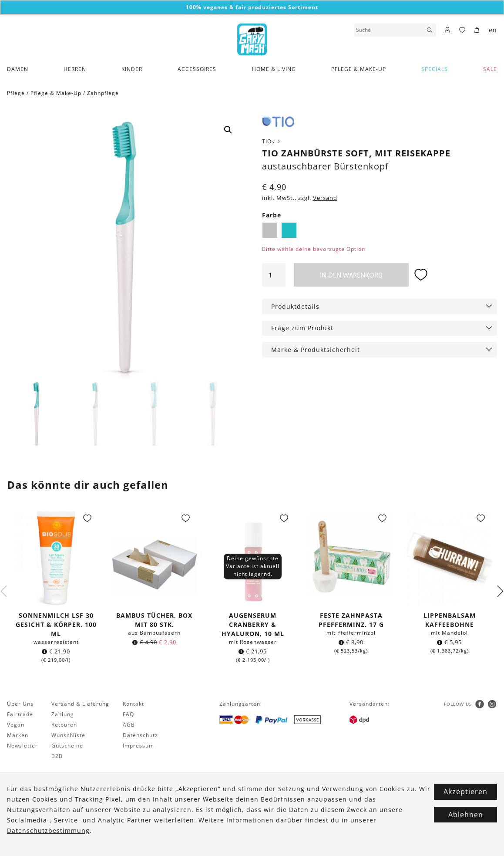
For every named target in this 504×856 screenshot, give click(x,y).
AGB (129, 725)
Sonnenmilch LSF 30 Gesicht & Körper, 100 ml (56, 625)
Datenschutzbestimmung (48, 831)
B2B (57, 756)
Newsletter (22, 746)
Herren (75, 69)
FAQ (128, 715)
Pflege (16, 93)
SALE (490, 69)
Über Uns (20, 704)
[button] (228, 130)
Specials (435, 69)
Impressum (138, 746)
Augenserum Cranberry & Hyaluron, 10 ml (253, 625)
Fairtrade (20, 715)
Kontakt (133, 704)
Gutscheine (67, 746)
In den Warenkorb (351, 275)
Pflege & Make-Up (359, 69)
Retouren (64, 725)
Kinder (132, 69)
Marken (18, 736)
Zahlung (63, 715)
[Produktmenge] (274, 275)
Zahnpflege (103, 93)
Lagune (289, 230)
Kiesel (270, 230)
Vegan (16, 725)
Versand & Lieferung (80, 704)
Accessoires (197, 69)
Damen (18, 69)
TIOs (272, 141)
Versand (325, 198)
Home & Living (274, 69)
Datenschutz (140, 736)
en (493, 30)
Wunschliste (68, 736)
